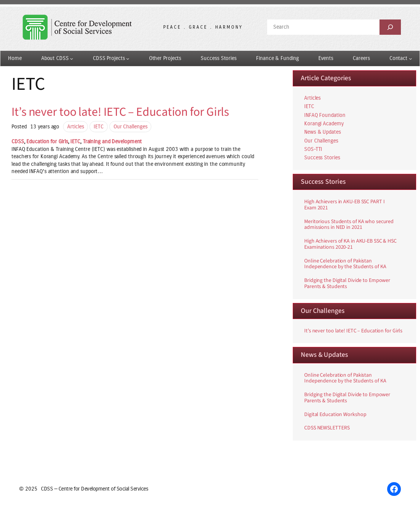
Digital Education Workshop (335, 415)
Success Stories (322, 158)
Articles (75, 127)
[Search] (390, 27)
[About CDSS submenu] (71, 58)
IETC (99, 127)
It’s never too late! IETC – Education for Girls (120, 112)
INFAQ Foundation (325, 115)
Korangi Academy (324, 124)
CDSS (18, 142)
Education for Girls (47, 142)
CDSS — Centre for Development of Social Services (94, 489)
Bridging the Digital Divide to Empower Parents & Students (347, 284)
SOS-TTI (313, 149)
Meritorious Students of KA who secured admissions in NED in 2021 (349, 225)
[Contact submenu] (410, 58)
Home (15, 58)
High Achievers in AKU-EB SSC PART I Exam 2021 (345, 205)
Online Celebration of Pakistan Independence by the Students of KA (345, 264)
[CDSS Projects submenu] (128, 58)
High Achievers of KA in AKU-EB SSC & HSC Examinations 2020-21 (350, 245)
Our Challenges (131, 127)
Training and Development (113, 142)
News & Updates (323, 132)
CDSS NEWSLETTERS (327, 428)
